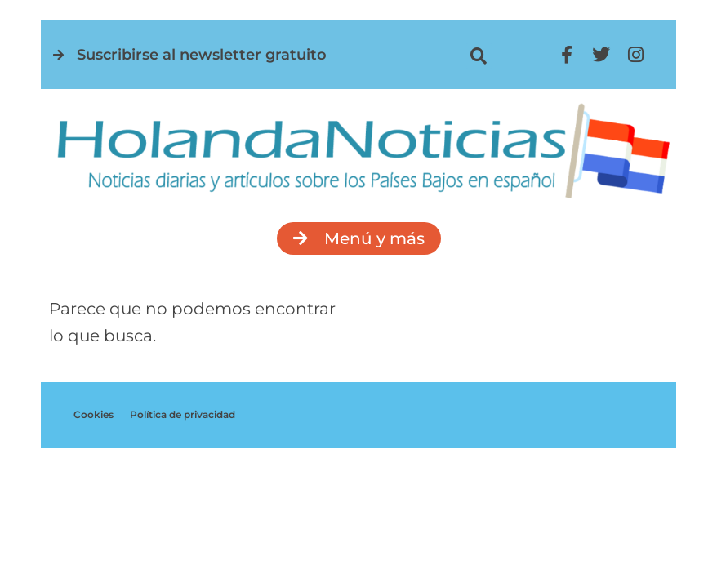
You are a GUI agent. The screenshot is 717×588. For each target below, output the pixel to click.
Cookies (94, 414)
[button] (479, 56)
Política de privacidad (183, 414)
